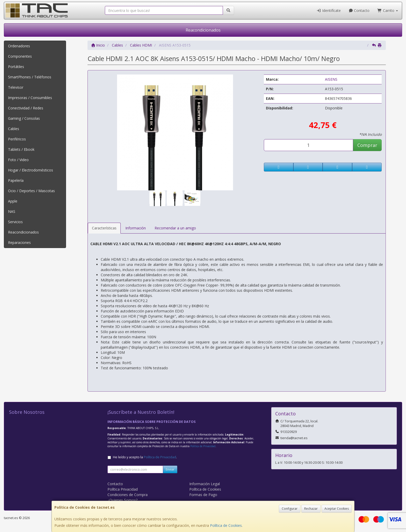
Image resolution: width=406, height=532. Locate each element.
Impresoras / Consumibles (30, 98)
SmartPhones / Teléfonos (30, 77)
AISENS (331, 79)
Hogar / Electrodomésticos (31, 170)
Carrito (388, 10)
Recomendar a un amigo (175, 228)
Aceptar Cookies (337, 509)
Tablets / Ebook (21, 149)
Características (104, 228)
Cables (14, 129)
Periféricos (17, 139)
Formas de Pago (203, 495)
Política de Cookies (226, 525)
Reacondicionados (203, 30)
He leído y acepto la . (145, 457)
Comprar (367, 145)
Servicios (15, 222)
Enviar (170, 469)
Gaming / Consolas (24, 118)
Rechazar (311, 509)
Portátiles (16, 67)
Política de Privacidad (203, 446)
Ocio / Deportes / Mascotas (31, 191)
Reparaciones (19, 242)
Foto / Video (18, 160)
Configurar (290, 509)
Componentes (20, 56)
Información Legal (205, 484)
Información (136, 228)
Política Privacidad (123, 489)
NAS (12, 211)
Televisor (16, 87)
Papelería (16, 180)
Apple (13, 201)
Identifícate (329, 10)
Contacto (359, 10)
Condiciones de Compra (128, 495)
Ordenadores (19, 46)
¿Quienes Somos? (122, 500)
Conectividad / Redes (26, 108)
